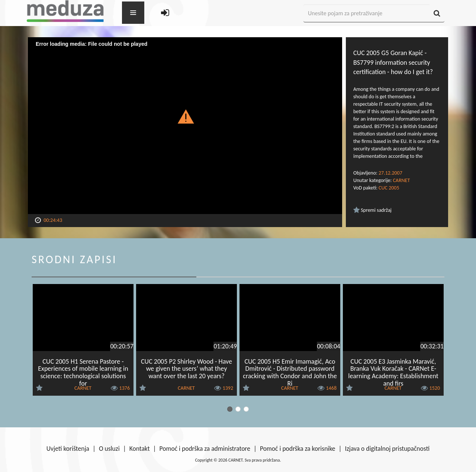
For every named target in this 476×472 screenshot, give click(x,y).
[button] (185, 116)
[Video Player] (185, 126)
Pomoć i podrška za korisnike (298, 449)
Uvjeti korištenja (68, 449)
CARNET (401, 180)
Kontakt (140, 449)
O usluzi (109, 449)
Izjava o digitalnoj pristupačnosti (387, 449)
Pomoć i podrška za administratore (205, 449)
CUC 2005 (389, 188)
